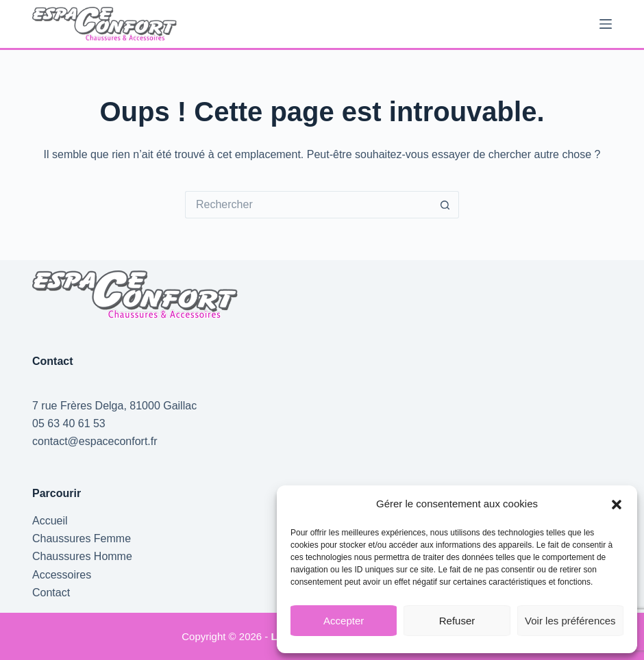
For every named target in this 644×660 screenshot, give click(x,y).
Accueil (50, 521)
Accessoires (62, 575)
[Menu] (606, 24)
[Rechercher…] (308, 205)
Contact (51, 593)
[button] (617, 505)
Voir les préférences (570, 621)
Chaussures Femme (82, 538)
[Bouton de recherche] (445, 205)
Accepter (344, 621)
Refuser (457, 621)
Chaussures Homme (82, 556)
